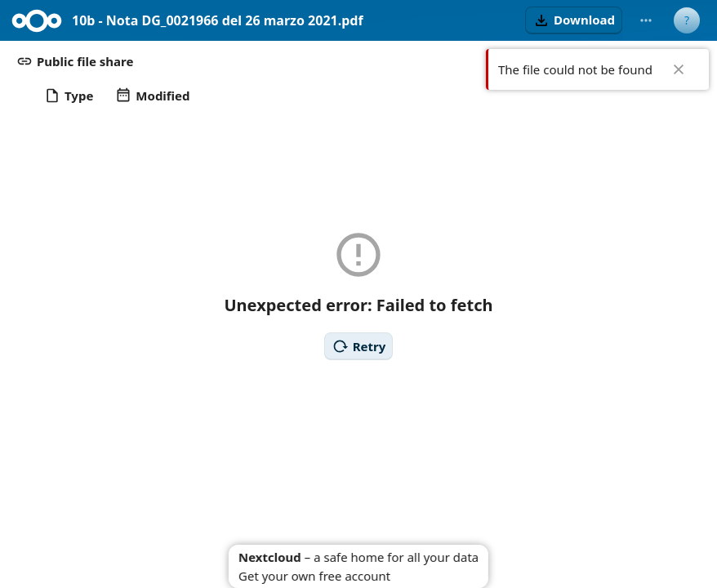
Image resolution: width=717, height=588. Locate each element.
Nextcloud (270, 557)
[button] (574, 20)
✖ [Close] (679, 69)
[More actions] (646, 20)
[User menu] (687, 20)
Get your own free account (314, 576)
